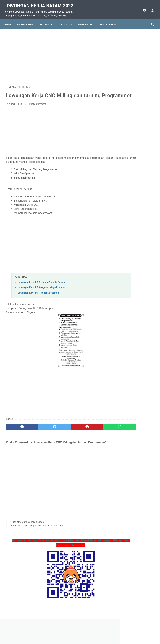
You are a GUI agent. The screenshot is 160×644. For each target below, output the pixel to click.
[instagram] (151, 8)
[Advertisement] (55, 55)
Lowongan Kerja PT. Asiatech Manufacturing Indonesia (133, 188)
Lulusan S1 (67, 21)
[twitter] (43, 433)
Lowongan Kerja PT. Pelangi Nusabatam (39, 299)
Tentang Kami (109, 21)
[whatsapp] (92, 433)
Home (9, 21)
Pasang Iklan (78, 632)
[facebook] (143, 8)
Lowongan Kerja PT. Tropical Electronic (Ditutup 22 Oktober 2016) (135, 97)
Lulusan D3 (47, 21)
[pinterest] (68, 433)
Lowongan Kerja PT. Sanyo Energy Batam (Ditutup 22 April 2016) (135, 148)
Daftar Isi (93, 632)
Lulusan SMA (26, 21)
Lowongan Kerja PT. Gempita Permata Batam (41, 288)
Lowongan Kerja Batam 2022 (40, 3)
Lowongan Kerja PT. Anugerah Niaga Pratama (42, 294)
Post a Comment (38, 110)
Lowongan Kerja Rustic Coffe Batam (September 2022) (134, 204)
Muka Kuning (87, 21)
